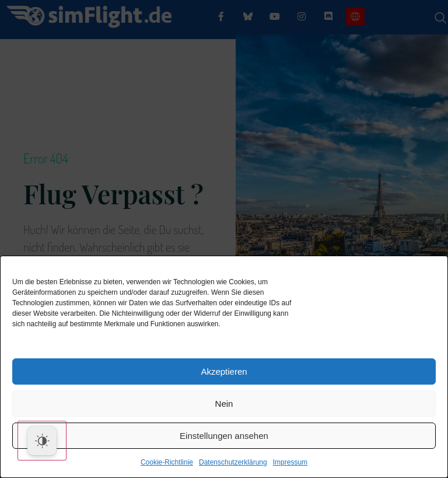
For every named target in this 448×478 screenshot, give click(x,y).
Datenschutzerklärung (233, 462)
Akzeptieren (224, 371)
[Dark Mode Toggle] (42, 441)
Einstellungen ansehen (224, 436)
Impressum (290, 462)
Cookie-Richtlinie (167, 462)
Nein (224, 404)
